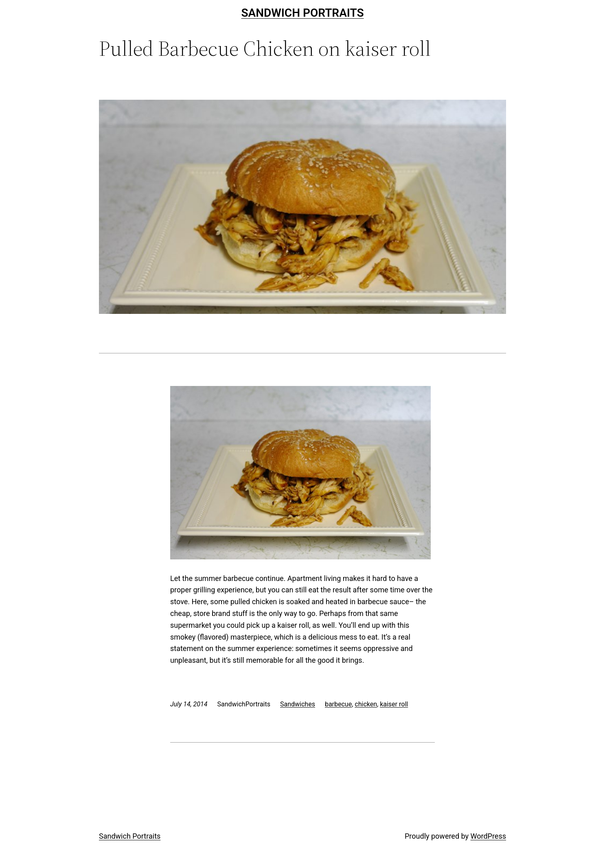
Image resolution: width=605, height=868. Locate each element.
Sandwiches (298, 704)
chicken (366, 704)
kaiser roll (394, 704)
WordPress (488, 836)
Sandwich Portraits (302, 13)
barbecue (338, 704)
